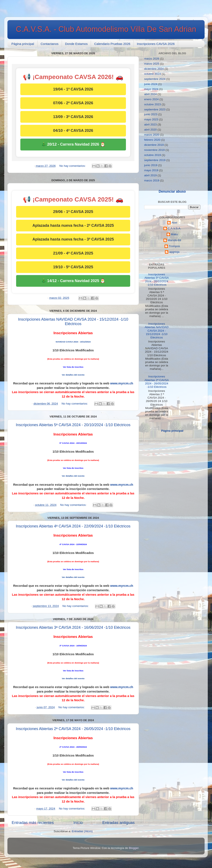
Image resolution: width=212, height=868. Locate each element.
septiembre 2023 (155, 109)
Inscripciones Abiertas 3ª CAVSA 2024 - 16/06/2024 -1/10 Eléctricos (73, 627)
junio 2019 (151, 165)
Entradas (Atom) (82, 831)
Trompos (174, 246)
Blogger (134, 848)
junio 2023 (151, 114)
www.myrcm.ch (122, 383)
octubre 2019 (153, 155)
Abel (174, 223)
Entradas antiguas (119, 823)
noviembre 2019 (154, 150)
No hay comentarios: (73, 166)
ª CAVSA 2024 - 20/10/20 (73, 443)
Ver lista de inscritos (73, 367)
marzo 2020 (152, 135)
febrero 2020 (152, 140)
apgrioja (174, 252)
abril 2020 (150, 130)
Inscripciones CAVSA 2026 (156, 44)
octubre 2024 (153, 74)
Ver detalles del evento (73, 375)
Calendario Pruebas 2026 (112, 44)
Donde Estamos (76, 44)
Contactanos (50, 44)
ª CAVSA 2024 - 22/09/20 (73, 544)
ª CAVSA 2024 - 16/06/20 (73, 646)
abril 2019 (150, 175)
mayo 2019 (151, 170)
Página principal (23, 44)
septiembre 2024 (155, 79)
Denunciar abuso (172, 191)
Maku (174, 234)
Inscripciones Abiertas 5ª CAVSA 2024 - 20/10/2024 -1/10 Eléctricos (73, 425)
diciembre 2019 (154, 145)
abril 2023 (150, 124)
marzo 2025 (152, 64)
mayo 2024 (151, 89)
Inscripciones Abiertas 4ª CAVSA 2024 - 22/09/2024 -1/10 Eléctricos (73, 526)
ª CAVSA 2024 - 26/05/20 (73, 747)
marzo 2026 (152, 59)
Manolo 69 (174, 240)
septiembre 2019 (155, 160)
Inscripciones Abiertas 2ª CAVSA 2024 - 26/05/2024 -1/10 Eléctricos (73, 729)
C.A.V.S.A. (174, 228)
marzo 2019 (152, 180)
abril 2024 (150, 94)
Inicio (78, 823)
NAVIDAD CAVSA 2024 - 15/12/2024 (73, 342)
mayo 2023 (151, 119)
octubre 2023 (153, 104)
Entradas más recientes (33, 823)
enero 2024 (151, 99)
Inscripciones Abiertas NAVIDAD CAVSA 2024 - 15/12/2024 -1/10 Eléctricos (73, 322)
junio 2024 (151, 84)
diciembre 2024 (154, 69)
